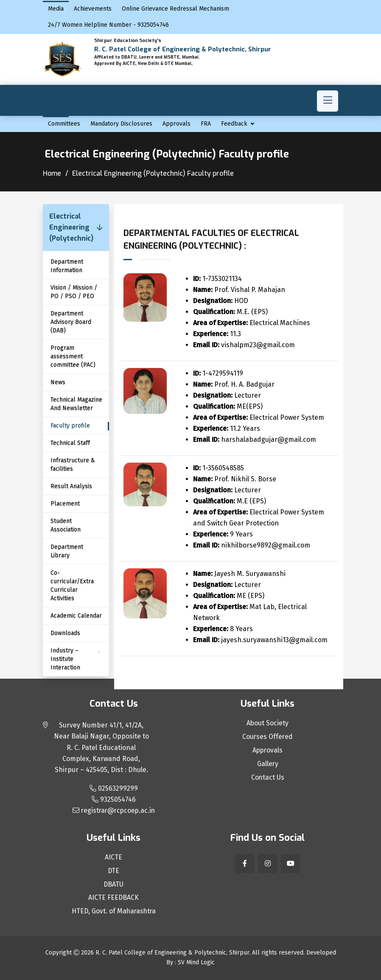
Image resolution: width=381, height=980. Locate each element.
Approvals (176, 124)
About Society (268, 723)
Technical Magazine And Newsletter (76, 404)
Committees (64, 124)
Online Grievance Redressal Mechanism (175, 9)
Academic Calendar (76, 616)
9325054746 (114, 799)
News (58, 382)
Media (56, 9)
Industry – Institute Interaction (65, 659)
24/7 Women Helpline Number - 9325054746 (108, 25)
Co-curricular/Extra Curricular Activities (72, 585)
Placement (65, 504)
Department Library (67, 551)
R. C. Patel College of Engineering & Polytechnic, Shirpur (172, 953)
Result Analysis (71, 486)
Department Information (67, 266)
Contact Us (268, 778)
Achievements (93, 9)
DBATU (114, 885)
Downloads (65, 633)
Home (52, 173)
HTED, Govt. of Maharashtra (113, 912)
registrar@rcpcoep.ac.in (113, 810)
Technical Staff (70, 443)
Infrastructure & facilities (73, 465)
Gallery (268, 764)
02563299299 (114, 788)
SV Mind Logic (196, 963)
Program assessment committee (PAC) (73, 356)
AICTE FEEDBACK (114, 898)
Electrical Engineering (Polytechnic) (71, 227)
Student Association (66, 525)
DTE (114, 871)
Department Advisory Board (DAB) (71, 322)
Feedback (234, 124)
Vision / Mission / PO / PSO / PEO (74, 292)
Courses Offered (268, 737)
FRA (206, 124)
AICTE (113, 857)
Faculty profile (70, 425)
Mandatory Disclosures (121, 124)
